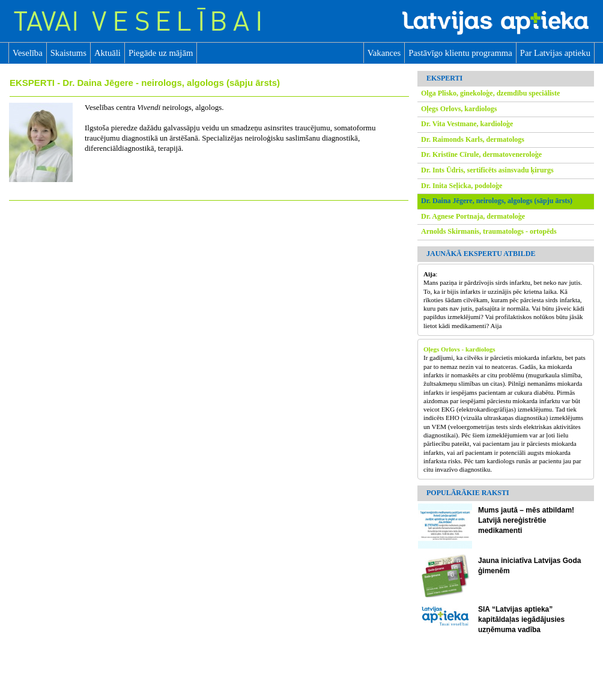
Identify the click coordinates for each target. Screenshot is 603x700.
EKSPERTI (33, 83)
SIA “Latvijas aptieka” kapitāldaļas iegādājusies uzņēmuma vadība (521, 619)
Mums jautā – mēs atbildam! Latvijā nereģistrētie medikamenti (526, 520)
